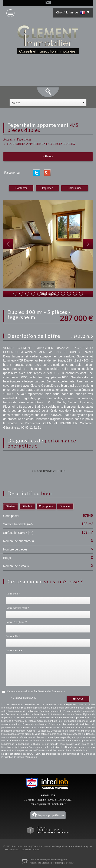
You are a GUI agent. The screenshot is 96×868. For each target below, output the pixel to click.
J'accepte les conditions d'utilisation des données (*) (36, 691)
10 (69, 294)
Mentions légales (84, 846)
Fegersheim (24, 140)
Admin (36, 849)
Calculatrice (75, 188)
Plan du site (69, 846)
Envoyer (78, 699)
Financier (65, 506)
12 (81, 294)
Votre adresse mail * (18, 608)
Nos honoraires (12, 849)
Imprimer (47, 188)
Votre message (14, 650)
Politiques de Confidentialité (61, 754)
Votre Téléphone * (17, 622)
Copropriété (46, 506)
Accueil (8, 140)
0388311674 (48, 795)
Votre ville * (13, 636)
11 (75, 294)
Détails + (27, 506)
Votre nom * (13, 594)
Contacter (21, 188)
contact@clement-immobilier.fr (48, 804)
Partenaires (26, 849)
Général (11, 506)
